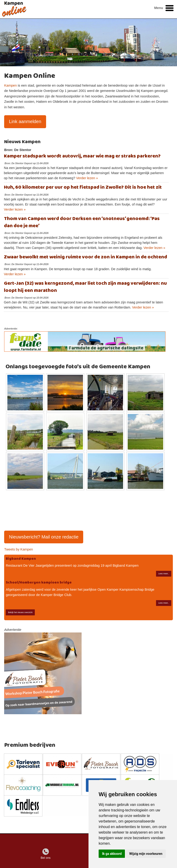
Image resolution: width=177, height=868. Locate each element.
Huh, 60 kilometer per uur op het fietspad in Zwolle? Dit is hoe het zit (83, 187)
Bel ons (46, 858)
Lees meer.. (164, 574)
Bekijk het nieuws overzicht (20, 612)
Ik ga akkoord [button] (112, 854)
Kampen (10, 85)
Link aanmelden (25, 121)
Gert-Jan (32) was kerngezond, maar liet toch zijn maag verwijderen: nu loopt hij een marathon (85, 287)
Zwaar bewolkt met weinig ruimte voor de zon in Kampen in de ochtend (86, 257)
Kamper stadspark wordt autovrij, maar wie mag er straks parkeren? (82, 156)
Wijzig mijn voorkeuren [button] (146, 854)
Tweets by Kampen (19, 549)
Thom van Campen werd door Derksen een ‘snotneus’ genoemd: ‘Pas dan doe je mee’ (82, 222)
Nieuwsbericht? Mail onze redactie (44, 537)
